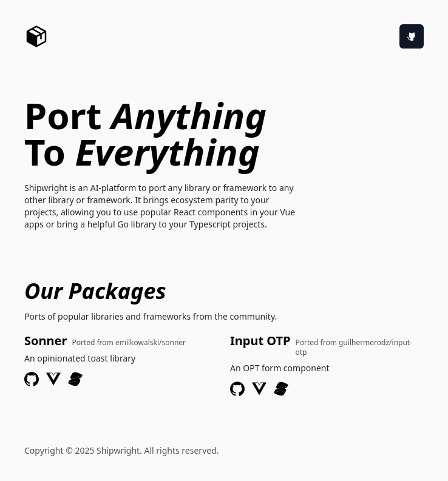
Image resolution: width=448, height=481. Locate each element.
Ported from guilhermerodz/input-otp (354, 348)
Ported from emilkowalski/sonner (129, 343)
